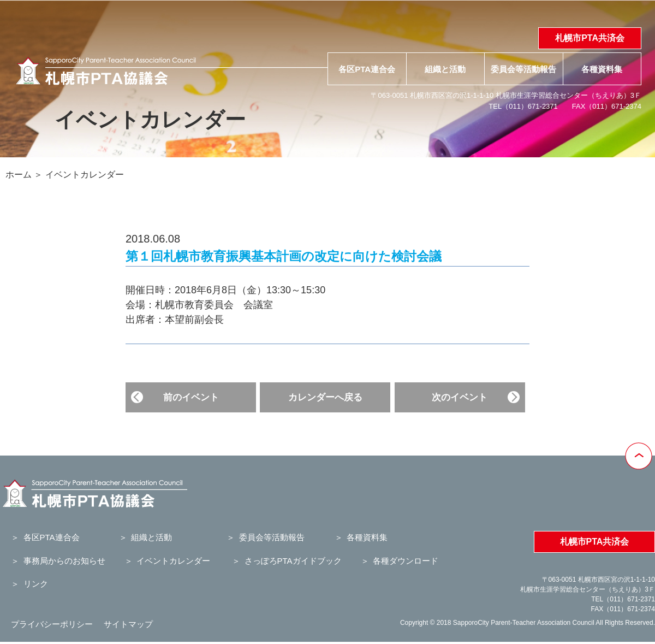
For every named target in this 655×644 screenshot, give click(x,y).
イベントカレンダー (85, 175)
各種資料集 (602, 69)
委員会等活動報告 (523, 69)
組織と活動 (445, 69)
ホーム (19, 175)
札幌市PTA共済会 (590, 38)
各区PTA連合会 (367, 69)
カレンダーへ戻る (325, 397)
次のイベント (460, 397)
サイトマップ (128, 624)
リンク (36, 584)
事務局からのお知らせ (64, 561)
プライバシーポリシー (52, 624)
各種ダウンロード (406, 561)
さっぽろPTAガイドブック (293, 561)
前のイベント (191, 397)
